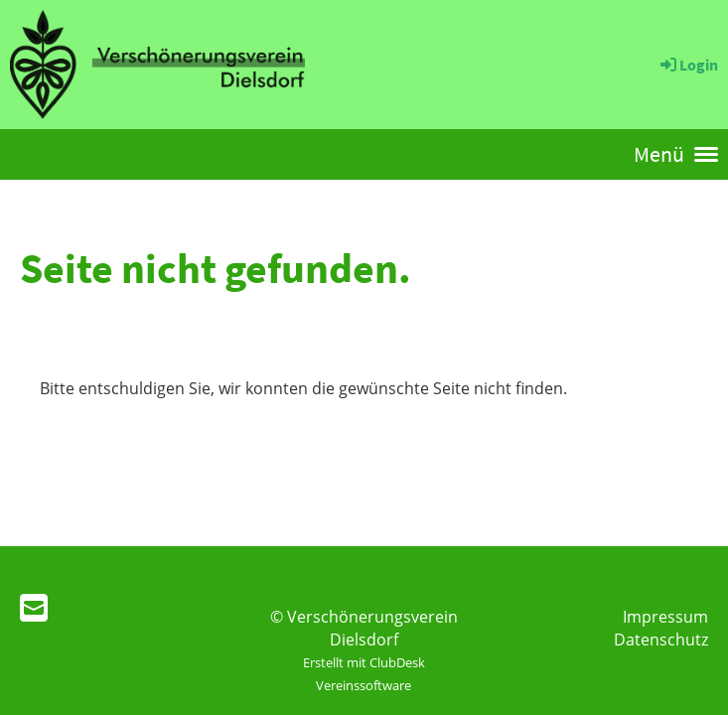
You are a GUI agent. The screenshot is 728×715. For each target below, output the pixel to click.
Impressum (665, 617)
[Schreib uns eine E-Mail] (34, 607)
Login (688, 65)
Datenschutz (661, 640)
